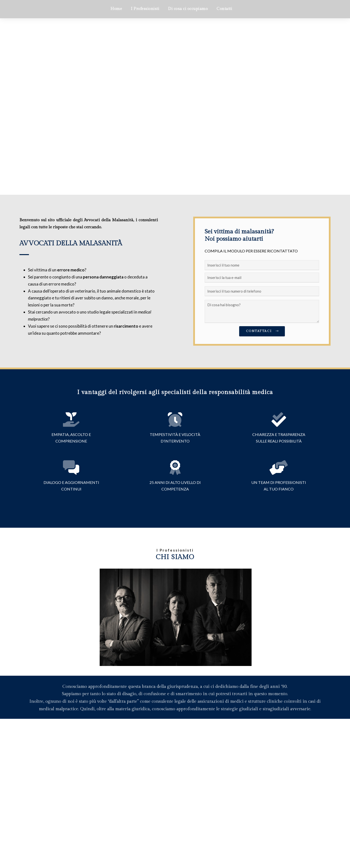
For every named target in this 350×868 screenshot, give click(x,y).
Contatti (224, 9)
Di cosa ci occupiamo (188, 9)
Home (116, 9)
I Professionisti (145, 9)
